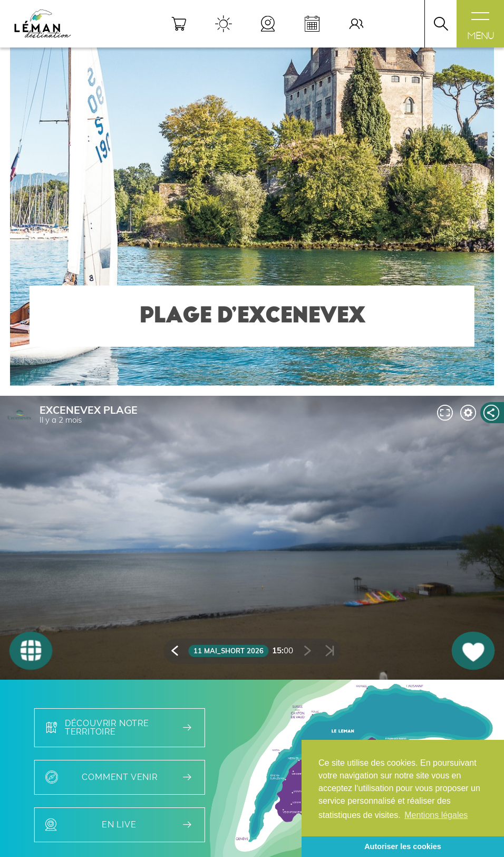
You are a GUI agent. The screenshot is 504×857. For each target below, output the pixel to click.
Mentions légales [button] (436, 815)
